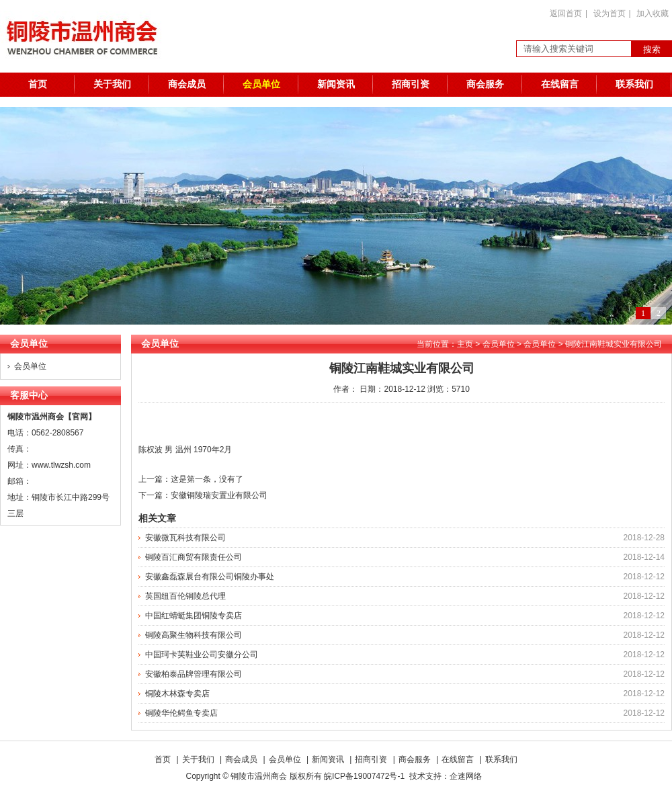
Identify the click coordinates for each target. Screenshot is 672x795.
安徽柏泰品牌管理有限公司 (194, 674)
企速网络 (466, 776)
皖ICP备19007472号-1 (364, 776)
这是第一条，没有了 (207, 479)
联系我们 (634, 84)
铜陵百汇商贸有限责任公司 (194, 557)
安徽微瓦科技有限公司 (185, 538)
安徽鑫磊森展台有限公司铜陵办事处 (210, 577)
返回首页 (566, 13)
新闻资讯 (336, 84)
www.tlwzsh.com (61, 465)
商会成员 (187, 84)
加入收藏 (653, 13)
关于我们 (112, 84)
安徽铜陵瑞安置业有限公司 (219, 495)
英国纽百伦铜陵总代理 (185, 596)
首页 (38, 84)
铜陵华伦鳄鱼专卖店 (181, 713)
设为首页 (610, 13)
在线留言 (560, 84)
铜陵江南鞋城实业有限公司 (614, 344)
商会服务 (485, 84)
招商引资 (411, 84)
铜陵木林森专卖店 (177, 694)
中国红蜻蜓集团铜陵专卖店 (194, 616)
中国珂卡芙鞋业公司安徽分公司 (202, 655)
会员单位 (261, 84)
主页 (465, 344)
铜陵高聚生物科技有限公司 (194, 635)
